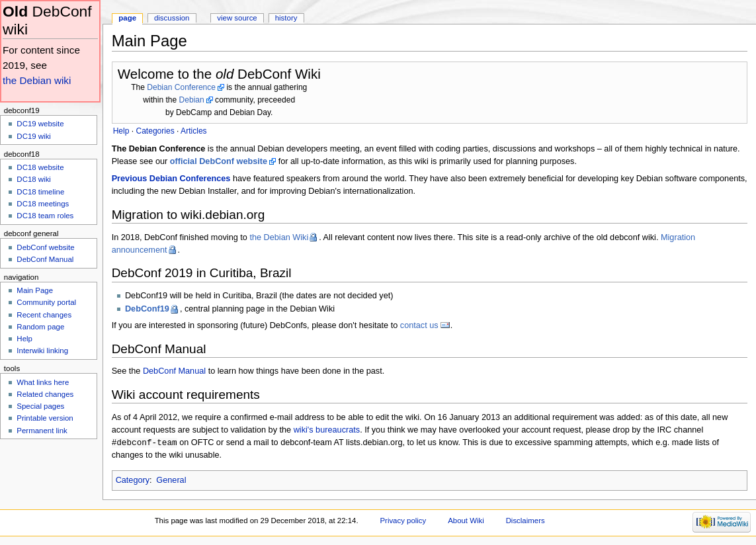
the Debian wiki (37, 80)
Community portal (46, 302)
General (171, 481)
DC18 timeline (40, 192)
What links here (43, 382)
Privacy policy (403, 521)
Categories (155, 131)
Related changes (45, 394)
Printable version (45, 418)
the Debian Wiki (279, 237)
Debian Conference (181, 87)
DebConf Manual (174, 371)
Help (24, 339)
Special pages (40, 406)
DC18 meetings (43, 204)
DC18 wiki (34, 179)
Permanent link (42, 431)
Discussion (172, 18)
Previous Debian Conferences (171, 179)
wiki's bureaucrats (327, 430)
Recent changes (44, 315)
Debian (192, 100)
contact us (419, 325)
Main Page (35, 290)
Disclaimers (525, 521)
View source (237, 18)
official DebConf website (219, 161)
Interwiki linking (42, 351)
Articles (194, 131)
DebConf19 (147, 309)
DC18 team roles (45, 216)
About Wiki (466, 521)
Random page (40, 327)
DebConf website (45, 247)
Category (133, 481)
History (286, 18)
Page (127, 18)
